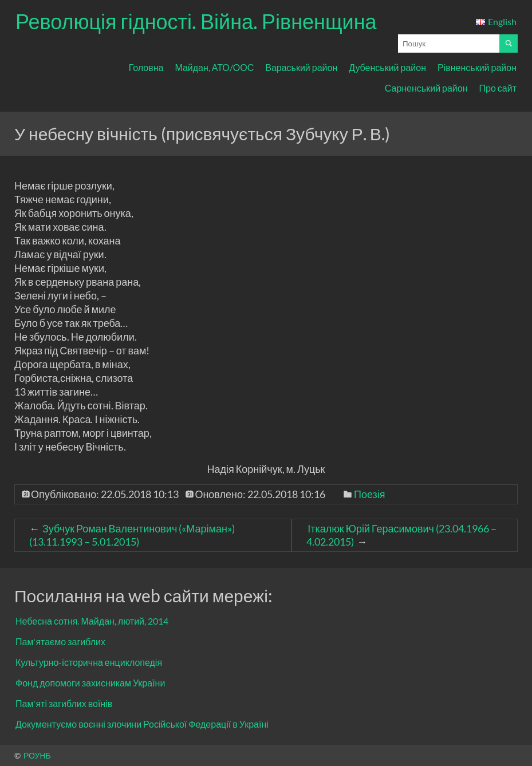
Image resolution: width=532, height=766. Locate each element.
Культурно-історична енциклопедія (89, 662)
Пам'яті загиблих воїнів (64, 703)
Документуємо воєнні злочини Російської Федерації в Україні (142, 724)
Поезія (370, 494)
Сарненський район (426, 88)
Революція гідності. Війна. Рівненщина (196, 21)
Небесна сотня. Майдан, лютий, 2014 (92, 621)
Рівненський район (477, 67)
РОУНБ (37, 755)
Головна (146, 67)
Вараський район (301, 67)
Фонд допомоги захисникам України (90, 683)
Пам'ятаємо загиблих (60, 641)
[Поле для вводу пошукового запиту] (449, 44)
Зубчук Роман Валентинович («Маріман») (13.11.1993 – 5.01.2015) (132, 535)
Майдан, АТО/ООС (214, 67)
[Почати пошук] (509, 44)
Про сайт (498, 88)
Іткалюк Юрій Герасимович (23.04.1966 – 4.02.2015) (401, 535)
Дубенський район (387, 67)
